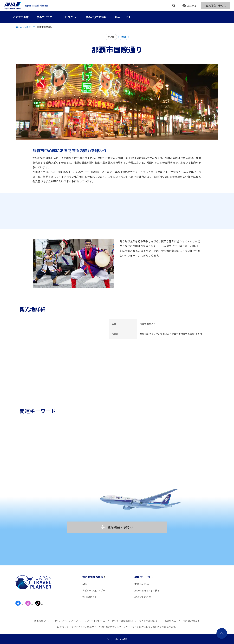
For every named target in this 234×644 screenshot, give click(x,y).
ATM (85, 584)
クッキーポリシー (95, 621)
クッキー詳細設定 (122, 621)
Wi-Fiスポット (90, 597)
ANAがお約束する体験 (147, 590)
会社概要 (40, 621)
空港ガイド (142, 584)
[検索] (174, 6)
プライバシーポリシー (65, 621)
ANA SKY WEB (192, 621)
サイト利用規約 (149, 621)
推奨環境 (170, 621)
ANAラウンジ (143, 597)
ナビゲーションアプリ (94, 590)
